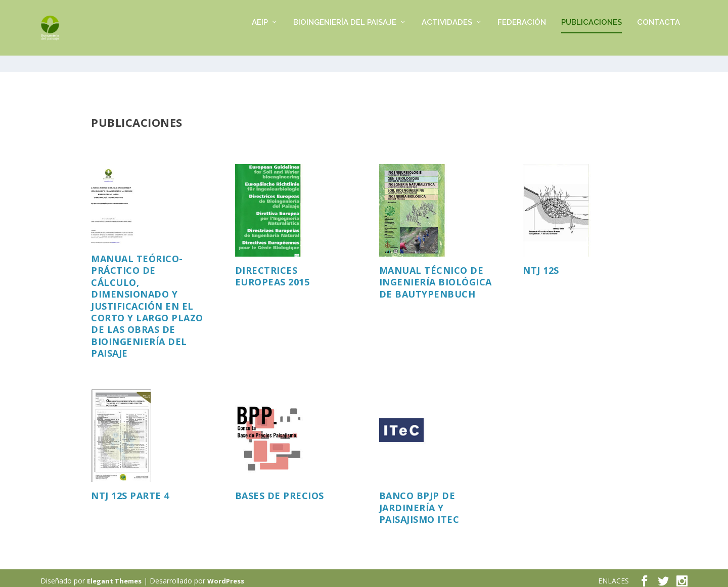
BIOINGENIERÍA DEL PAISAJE (345, 33)
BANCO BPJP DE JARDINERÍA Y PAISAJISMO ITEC (419, 502)
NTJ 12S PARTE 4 (130, 490)
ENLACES (613, 575)
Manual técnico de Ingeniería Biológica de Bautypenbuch (436, 277)
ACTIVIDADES (447, 33)
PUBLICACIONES (591, 33)
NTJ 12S (541, 265)
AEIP (260, 33)
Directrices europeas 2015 (272, 271)
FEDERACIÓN (522, 33)
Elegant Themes (114, 575)
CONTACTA (658, 33)
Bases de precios (280, 490)
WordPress (226, 575)
